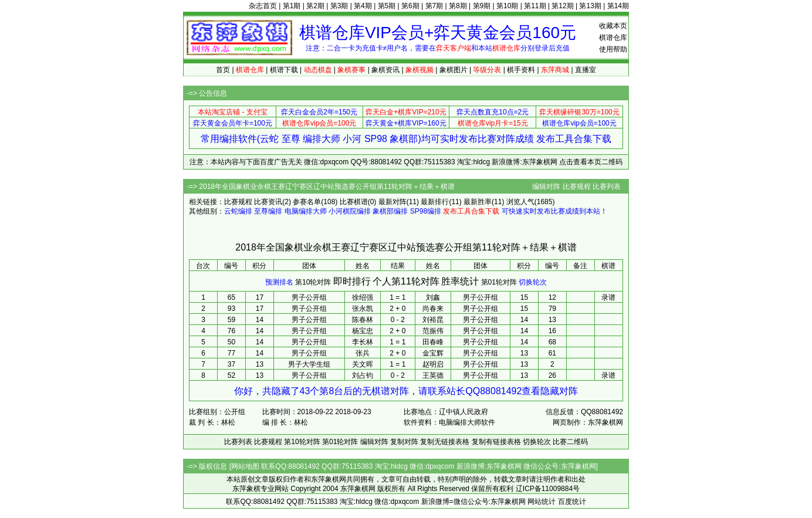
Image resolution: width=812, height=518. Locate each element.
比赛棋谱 (354, 202)
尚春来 (433, 309)
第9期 (482, 6)
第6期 (410, 6)
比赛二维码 (570, 442)
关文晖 (363, 364)
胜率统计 (460, 281)
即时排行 (352, 281)
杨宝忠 (363, 331)
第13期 (590, 6)
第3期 (339, 6)
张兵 (363, 353)
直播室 (586, 70)
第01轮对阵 (499, 282)
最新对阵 (393, 202)
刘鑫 (433, 297)
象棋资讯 (385, 70)
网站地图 (245, 466)
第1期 (292, 6)
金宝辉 (433, 353)
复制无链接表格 (445, 442)
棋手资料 (521, 70)
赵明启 (433, 364)
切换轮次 (533, 282)
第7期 (434, 6)
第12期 (562, 6)
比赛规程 (577, 187)
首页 (223, 70)
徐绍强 (363, 297)
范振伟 (433, 331)
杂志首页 (263, 6)
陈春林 (363, 320)
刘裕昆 (433, 320)
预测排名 (279, 282)
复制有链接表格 (496, 442)
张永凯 (363, 309)
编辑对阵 (546, 187)
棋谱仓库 (613, 38)
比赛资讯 (268, 202)
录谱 (608, 297)
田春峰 (433, 342)
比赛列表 (607, 187)
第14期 (618, 6)
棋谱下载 (284, 70)
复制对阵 (404, 442)
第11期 (535, 6)
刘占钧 (363, 375)
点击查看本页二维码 (591, 162)
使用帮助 (613, 49)
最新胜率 (478, 202)
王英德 (433, 375)
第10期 (507, 6)
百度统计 (572, 502)
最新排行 (435, 202)
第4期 (363, 6)
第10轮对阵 (313, 282)
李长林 (363, 342)
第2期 (315, 6)
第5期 (387, 6)
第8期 (458, 6)
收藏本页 (613, 26)
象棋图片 (454, 70)
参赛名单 (307, 202)
